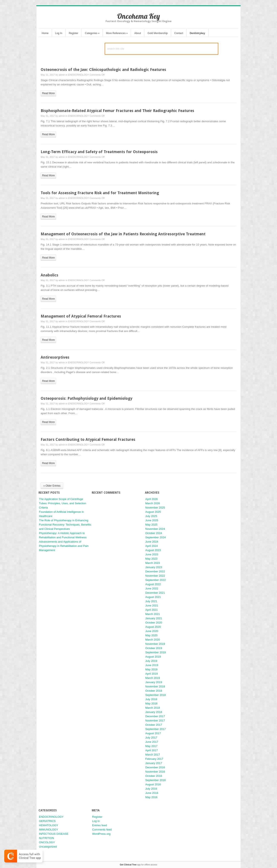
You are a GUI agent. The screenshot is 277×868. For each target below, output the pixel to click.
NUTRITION (46, 838)
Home (45, 33)
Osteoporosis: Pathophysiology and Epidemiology (86, 398)
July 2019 (151, 661)
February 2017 (154, 759)
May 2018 (151, 703)
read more (48, 93)
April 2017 (152, 750)
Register (74, 33)
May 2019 (151, 669)
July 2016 (151, 789)
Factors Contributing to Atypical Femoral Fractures (88, 439)
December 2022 (155, 571)
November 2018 (155, 686)
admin (62, 75)
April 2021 (152, 610)
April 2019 (152, 674)
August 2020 (153, 627)
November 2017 (155, 721)
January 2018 (154, 712)
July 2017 (151, 738)
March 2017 (153, 755)
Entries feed (99, 825)
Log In (59, 33)
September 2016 (156, 780)
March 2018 (153, 708)
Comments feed (102, 830)
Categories (92, 33)
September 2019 (156, 652)
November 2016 (155, 772)
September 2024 (156, 537)
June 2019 (152, 665)
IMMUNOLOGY (49, 830)
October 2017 (154, 725)
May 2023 (151, 559)
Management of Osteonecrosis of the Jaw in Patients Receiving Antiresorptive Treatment (123, 234)
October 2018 (154, 691)
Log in (96, 821)
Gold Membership (158, 33)
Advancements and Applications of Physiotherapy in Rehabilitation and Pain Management (64, 546)
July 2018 (151, 699)
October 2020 (154, 623)
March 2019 (153, 678)
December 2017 (155, 716)
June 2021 (152, 606)
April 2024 (152, 546)
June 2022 (152, 588)
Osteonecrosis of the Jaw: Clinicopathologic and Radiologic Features (103, 70)
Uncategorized (48, 847)
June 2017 (152, 742)
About (138, 33)
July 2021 (151, 601)
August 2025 (153, 512)
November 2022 (155, 576)
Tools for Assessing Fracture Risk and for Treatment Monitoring (100, 193)
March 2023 (153, 563)
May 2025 (151, 525)
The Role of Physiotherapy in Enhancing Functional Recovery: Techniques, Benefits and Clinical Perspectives (65, 525)
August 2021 (153, 597)
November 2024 (155, 529)
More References (117, 33)
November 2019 (155, 644)
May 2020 (151, 635)
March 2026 (153, 503)
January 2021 (154, 618)
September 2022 (156, 580)
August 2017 (153, 733)
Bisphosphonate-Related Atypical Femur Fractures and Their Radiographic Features (117, 111)
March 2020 (153, 640)
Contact (179, 33)
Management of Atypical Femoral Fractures (81, 316)
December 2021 (155, 593)
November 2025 (155, 508)
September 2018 (156, 695)
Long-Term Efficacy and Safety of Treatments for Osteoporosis (99, 152)
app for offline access (138, 865)
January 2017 (154, 763)
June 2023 (152, 554)
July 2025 (151, 516)
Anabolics (49, 275)
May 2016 (151, 797)
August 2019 (153, 657)
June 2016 (152, 793)
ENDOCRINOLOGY (79, 75)
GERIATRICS (47, 821)
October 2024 (154, 533)
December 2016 (155, 767)
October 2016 (154, 776)
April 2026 (152, 499)
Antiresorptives (55, 357)
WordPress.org (101, 834)
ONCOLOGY (47, 842)
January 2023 (154, 567)
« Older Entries (52, 486)
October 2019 (154, 648)
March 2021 (153, 614)
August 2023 (153, 550)
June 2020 (152, 631)
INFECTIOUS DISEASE (54, 834)
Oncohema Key (138, 16)
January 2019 (154, 682)
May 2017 (151, 746)
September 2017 (156, 729)
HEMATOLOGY (49, 825)
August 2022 (153, 584)
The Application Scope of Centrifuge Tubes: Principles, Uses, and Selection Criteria (63, 503)
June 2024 (152, 542)
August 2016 (153, 784)
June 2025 (152, 520)
